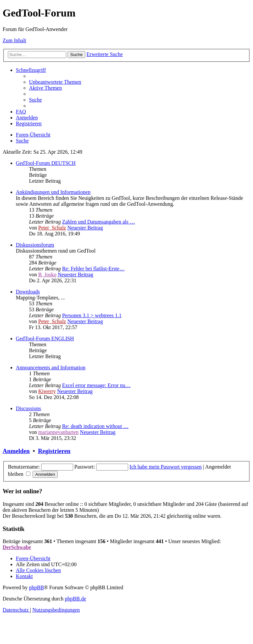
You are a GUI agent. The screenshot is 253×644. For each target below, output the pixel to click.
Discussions (28, 408)
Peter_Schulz (52, 228)
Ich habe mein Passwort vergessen (166, 467)
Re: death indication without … (95, 426)
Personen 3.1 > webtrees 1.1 (92, 315)
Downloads (28, 292)
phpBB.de (75, 599)
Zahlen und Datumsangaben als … (98, 222)
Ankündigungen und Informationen (53, 192)
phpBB (36, 587)
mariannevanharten (58, 432)
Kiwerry (47, 391)
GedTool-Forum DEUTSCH (46, 163)
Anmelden (16, 451)
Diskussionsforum (35, 245)
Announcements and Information (51, 368)
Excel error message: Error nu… (96, 385)
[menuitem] (55, 82)
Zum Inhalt (14, 40)
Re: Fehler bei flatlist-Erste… (93, 269)
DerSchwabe (17, 547)
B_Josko (47, 275)
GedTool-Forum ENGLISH (45, 338)
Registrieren (54, 451)
